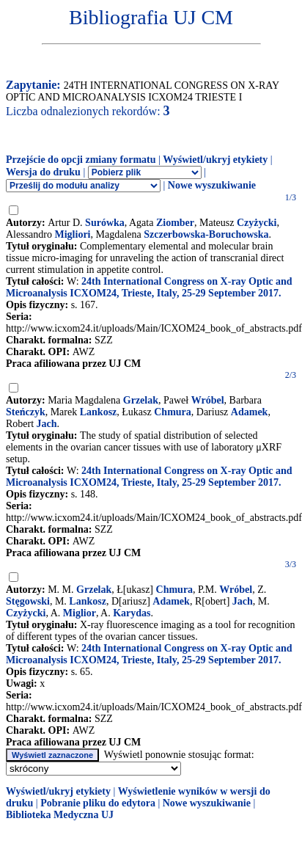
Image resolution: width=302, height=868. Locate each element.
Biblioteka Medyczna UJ (60, 815)
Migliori (73, 234)
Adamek (250, 412)
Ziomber (175, 223)
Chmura (173, 412)
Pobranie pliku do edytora (98, 803)
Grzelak (141, 400)
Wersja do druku (43, 172)
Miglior (80, 613)
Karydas (132, 613)
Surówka (105, 223)
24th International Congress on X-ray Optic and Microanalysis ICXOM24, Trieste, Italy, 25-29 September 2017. (149, 287)
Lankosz (99, 412)
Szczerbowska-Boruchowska (206, 234)
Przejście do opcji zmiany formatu (81, 160)
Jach (47, 424)
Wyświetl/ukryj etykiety (215, 160)
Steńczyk (26, 412)
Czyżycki (257, 223)
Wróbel (208, 400)
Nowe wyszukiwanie (212, 185)
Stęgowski (28, 601)
